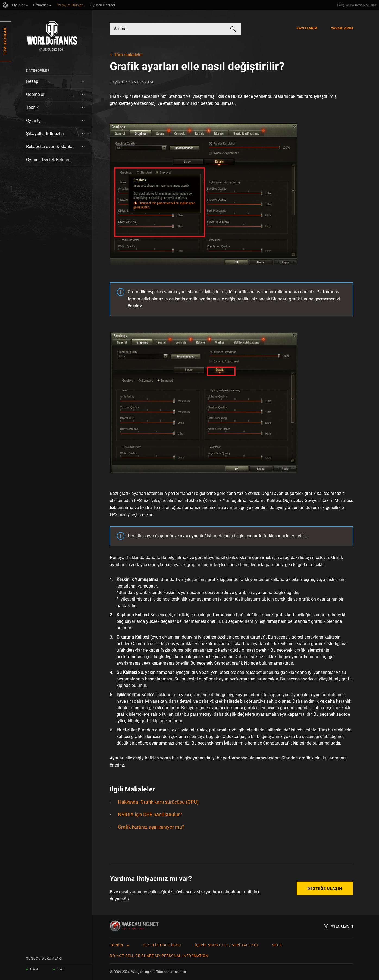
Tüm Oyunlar (5, 41)
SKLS (277, 945)
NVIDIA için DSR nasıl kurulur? (150, 814)
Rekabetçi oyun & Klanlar (50, 147)
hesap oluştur (366, 5)
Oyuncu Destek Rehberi (48, 160)
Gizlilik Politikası (162, 945)
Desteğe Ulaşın (325, 888)
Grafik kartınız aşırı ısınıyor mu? (151, 827)
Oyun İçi (34, 120)
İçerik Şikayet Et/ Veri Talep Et (227, 945)
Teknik (32, 107)
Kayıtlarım (307, 28)
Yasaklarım (342, 28)
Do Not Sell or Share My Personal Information (159, 956)
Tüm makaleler (128, 55)
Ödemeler (35, 94)
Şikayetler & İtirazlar (45, 134)
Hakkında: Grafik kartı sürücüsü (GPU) (158, 802)
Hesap (32, 81)
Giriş (341, 5)
